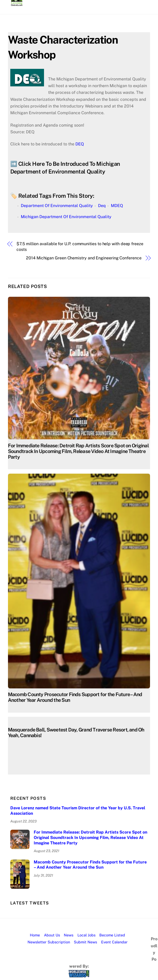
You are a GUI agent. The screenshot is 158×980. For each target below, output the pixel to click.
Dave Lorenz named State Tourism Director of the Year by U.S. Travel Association (78, 811)
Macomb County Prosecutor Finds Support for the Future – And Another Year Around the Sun (90, 865)
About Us (52, 935)
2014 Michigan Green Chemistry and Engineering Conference (84, 258)
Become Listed (112, 935)
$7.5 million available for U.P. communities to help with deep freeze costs (80, 247)
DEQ (80, 144)
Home (35, 935)
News (69, 935)
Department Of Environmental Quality (57, 206)
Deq (102, 206)
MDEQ (117, 206)
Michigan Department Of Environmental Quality (66, 217)
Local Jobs (86, 935)
